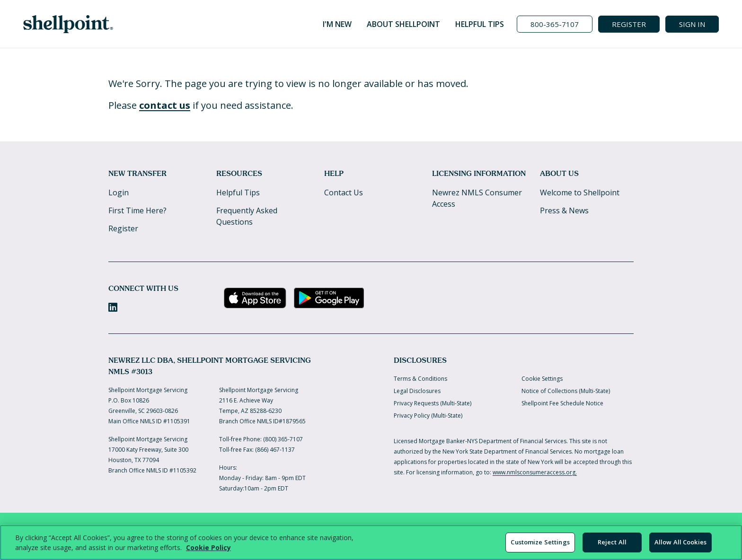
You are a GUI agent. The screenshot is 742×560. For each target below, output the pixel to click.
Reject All (612, 542)
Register (123, 228)
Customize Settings (540, 542)
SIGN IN (692, 24)
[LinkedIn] (113, 307)
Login (119, 192)
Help (334, 173)
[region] (371, 542)
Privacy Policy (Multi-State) (428, 416)
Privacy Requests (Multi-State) (433, 403)
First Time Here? (137, 210)
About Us (559, 173)
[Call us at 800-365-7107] (555, 24)
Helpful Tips (480, 24)
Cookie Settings (542, 379)
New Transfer (137, 173)
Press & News (564, 210)
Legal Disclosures (417, 391)
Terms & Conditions (420, 379)
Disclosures (420, 360)
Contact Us (344, 192)
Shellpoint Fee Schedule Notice (562, 403)
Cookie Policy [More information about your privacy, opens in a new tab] (208, 547)
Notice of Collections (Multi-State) (566, 391)
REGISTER (629, 24)
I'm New (337, 24)
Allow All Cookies (680, 542)
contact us (165, 105)
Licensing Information (479, 173)
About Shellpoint (403, 24)
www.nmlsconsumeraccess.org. (535, 472)
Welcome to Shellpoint (580, 192)
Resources (239, 173)
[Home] (68, 24)
